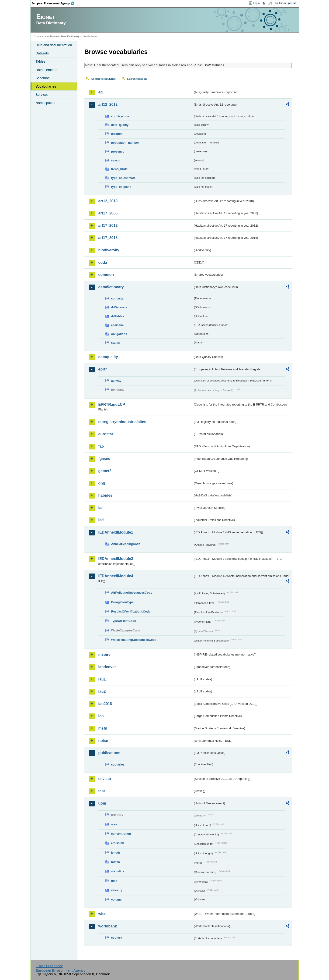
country (117, 938)
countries (118, 764)
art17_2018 (108, 238)
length (116, 853)
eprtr (103, 369)
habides (105, 495)
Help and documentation (54, 45)
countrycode (120, 116)
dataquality (108, 357)
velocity (117, 890)
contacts (117, 298)
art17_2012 (108, 226)
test (102, 791)
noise (103, 741)
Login (256, 3)
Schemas (43, 78)
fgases (104, 459)
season (116, 160)
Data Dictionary (70, 36)
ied (101, 520)
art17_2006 (108, 213)
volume (116, 900)
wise (102, 914)
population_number (125, 143)
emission (118, 843)
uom (102, 803)
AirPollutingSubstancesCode (132, 593)
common (106, 275)
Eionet (54, 36)
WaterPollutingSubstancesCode (134, 640)
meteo (116, 862)
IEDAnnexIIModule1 (116, 532)
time (114, 881)
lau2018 (105, 704)
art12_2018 (108, 201)
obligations (119, 334)
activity (116, 381)
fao (101, 446)
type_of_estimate (123, 178)
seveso (105, 779)
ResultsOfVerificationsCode (131, 611)
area (114, 824)
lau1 (102, 679)
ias (101, 508)
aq (101, 92)
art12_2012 (108, 105)
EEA (55, 3)
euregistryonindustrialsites (122, 422)
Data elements (47, 70)
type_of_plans (121, 187)
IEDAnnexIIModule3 (116, 559)
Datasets (42, 53)
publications (109, 753)
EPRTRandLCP (112, 404)
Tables (41, 61)
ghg (102, 483)
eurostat (106, 434)
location (117, 134)
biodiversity (109, 250)
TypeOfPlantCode (124, 621)
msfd (103, 728)
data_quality (120, 125)
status (116, 343)
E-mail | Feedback (49, 966)
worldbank (108, 926)
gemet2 (105, 471)
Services (42, 95)
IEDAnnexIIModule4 (116, 576)
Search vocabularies (104, 79)
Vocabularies (46, 86)
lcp (101, 716)
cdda (103, 262)
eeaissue (118, 325)
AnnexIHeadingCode (126, 544)
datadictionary (111, 287)
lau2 (102, 691)
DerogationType (122, 602)
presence (118, 151)
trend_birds (119, 169)
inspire (104, 654)
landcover (107, 667)
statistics (118, 871)
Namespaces (45, 103)
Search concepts (137, 79)
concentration (121, 834)
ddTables (118, 316)
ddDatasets (119, 307)
